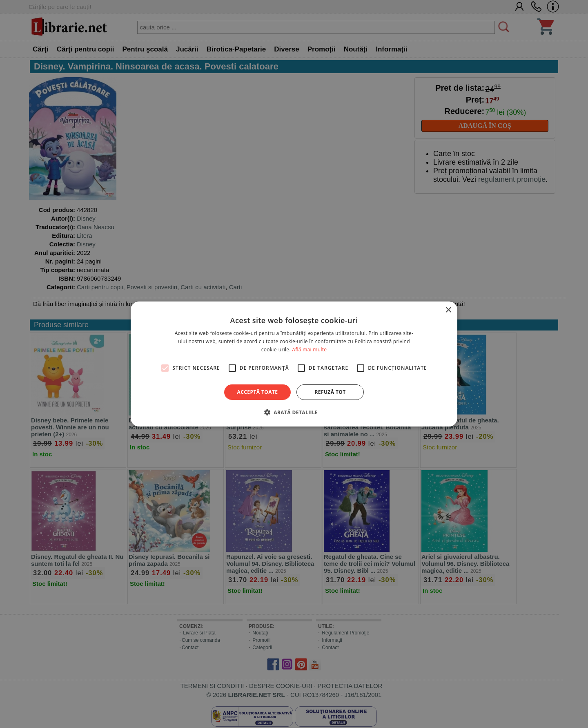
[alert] (294, 364)
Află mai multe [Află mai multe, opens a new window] (309, 349)
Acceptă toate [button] (258, 392)
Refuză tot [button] (330, 392)
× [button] (448, 310)
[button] (294, 412)
